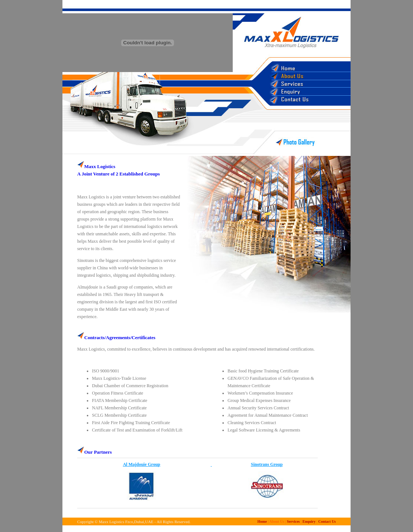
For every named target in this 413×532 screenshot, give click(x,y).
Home (262, 521)
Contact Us (327, 521)
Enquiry (309, 521)
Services (293, 521)
